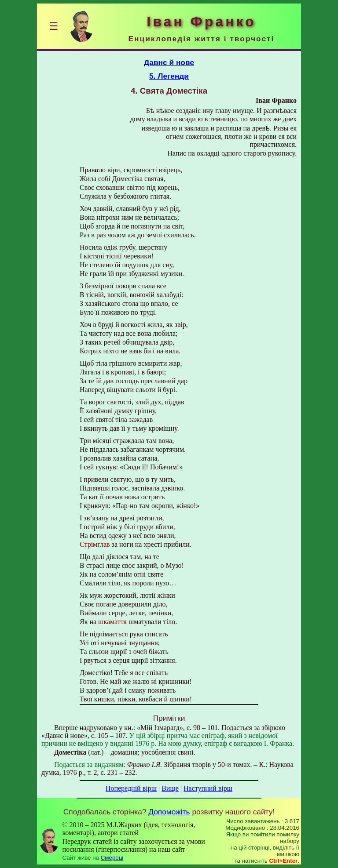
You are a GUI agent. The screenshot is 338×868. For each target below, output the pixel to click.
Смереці (112, 858)
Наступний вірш (208, 788)
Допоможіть (169, 812)
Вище (170, 788)
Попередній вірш (131, 788)
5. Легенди (169, 76)
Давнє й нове (169, 62)
